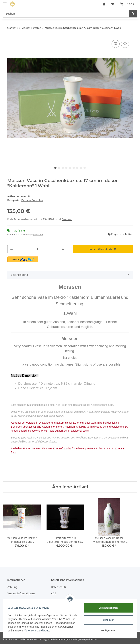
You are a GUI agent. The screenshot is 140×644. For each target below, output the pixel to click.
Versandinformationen (21, 593)
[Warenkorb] (127, 4)
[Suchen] (66, 14)
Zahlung (12, 587)
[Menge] (37, 249)
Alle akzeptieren (107, 608)
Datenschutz (59, 587)
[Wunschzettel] (113, 4)
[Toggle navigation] (5, 2)
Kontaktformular (17, 600)
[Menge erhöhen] (63, 249)
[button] (104, 4)
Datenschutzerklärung (60, 631)
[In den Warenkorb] (103, 249)
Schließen (107, 620)
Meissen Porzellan (32, 200)
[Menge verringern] (11, 249)
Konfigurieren (107, 630)
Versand (67, 219)
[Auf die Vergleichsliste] (116, 44)
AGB (54, 593)
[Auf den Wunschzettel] (125, 44)
